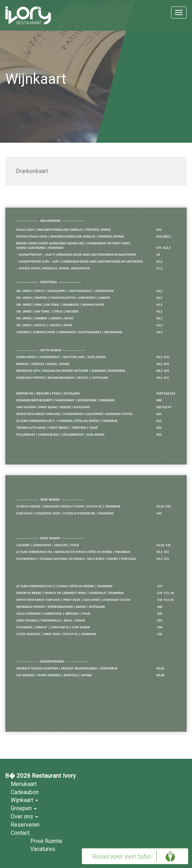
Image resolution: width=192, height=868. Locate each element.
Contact (20, 833)
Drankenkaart (32, 171)
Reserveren (25, 825)
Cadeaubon (25, 792)
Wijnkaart (24, 800)
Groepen (24, 808)
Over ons (24, 816)
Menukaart (24, 784)
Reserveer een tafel (122, 856)
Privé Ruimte (46, 841)
